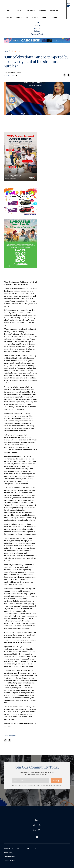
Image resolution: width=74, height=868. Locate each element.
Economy (43, 11)
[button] (37, 28)
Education (54, 11)
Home (8, 11)
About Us (18, 11)
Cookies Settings (9, 860)
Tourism (9, 17)
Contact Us (37, 830)
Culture (54, 17)
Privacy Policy (8, 853)
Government (30, 11)
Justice (35, 17)
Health (44, 17)
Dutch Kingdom (22, 17)
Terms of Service (9, 856)
